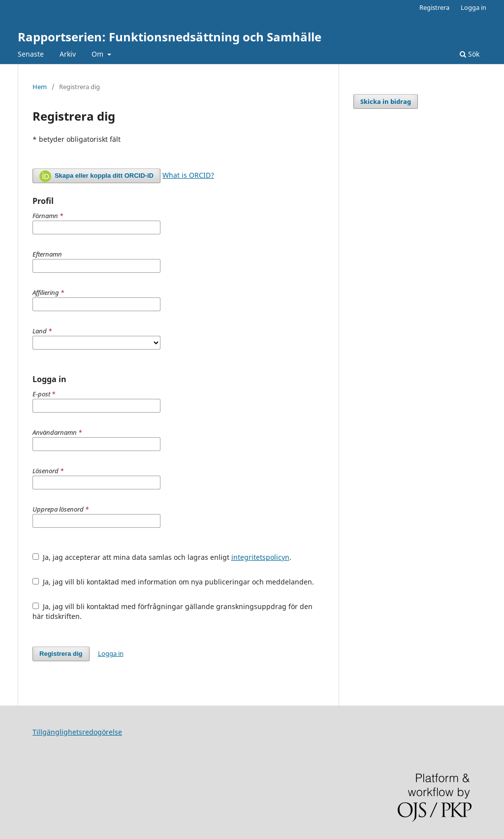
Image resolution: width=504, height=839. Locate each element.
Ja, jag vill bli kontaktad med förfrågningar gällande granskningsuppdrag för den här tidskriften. (173, 611)
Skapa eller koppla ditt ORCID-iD (96, 176)
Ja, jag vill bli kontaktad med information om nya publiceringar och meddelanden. (173, 582)
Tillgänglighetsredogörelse (77, 732)
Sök (470, 54)
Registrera (434, 7)
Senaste (31, 54)
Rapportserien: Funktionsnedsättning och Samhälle (170, 37)
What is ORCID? (188, 175)
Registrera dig (61, 654)
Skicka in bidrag (386, 101)
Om (98, 54)
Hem (40, 87)
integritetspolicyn (260, 557)
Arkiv (68, 54)
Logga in (473, 7)
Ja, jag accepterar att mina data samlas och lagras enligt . (162, 557)
